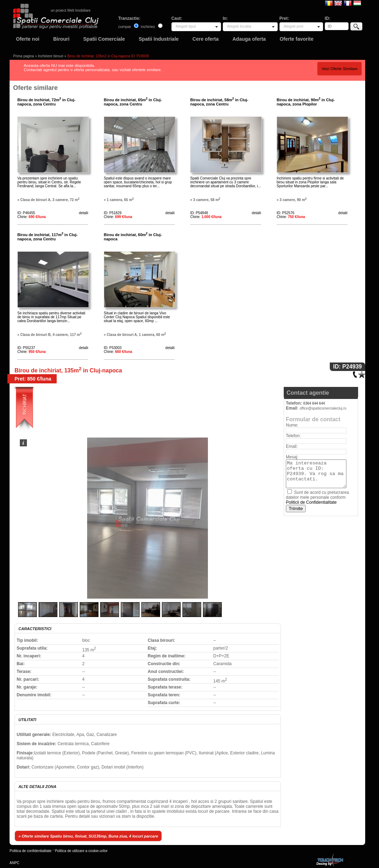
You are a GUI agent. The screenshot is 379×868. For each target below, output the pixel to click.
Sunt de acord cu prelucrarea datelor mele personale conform (317, 497)
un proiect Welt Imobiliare (71, 10)
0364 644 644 (314, 403)
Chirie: (32, 217)
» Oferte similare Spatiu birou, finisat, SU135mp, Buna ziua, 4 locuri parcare (88, 836)
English (338, 3)
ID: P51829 (113, 213)
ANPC (15, 863)
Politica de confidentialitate (30, 851)
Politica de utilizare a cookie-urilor (81, 851)
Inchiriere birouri (51, 56)
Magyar (357, 3)
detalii (84, 213)
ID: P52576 (285, 213)
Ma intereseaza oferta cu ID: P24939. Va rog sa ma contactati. (316, 474)
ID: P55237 (26, 348)
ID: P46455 (26, 213)
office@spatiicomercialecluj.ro (323, 408)
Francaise (348, 3)
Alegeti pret (294, 26)
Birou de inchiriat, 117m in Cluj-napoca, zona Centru (47, 237)
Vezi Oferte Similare (340, 69)
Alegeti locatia (239, 26)
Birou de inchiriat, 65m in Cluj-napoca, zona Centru (133, 102)
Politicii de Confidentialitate (311, 502)
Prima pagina (24, 56)
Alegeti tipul (186, 26)
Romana (329, 3)
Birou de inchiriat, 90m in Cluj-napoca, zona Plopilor (306, 102)
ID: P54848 (199, 213)
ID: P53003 (113, 348)
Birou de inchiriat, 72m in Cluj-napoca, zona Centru (46, 102)
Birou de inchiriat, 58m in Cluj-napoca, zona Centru (219, 102)
